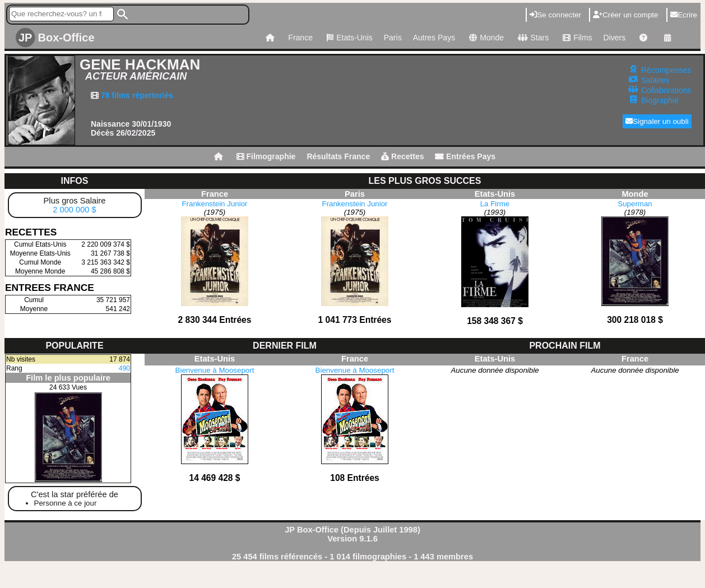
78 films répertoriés (136, 95)
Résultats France (338, 156)
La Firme (495, 204)
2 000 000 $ (74, 210)
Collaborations (666, 90)
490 (124, 368)
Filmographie (266, 156)
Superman (635, 204)
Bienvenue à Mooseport (215, 370)
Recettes (402, 156)
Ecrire (684, 15)
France (300, 38)
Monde (485, 38)
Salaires (655, 80)
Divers (615, 38)
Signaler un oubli (657, 121)
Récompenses (666, 70)
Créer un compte (625, 15)
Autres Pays (434, 38)
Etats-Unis (348, 38)
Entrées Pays (465, 156)
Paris (393, 38)
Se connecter (555, 15)
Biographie (660, 100)
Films (576, 38)
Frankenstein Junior (214, 204)
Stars (532, 38)
